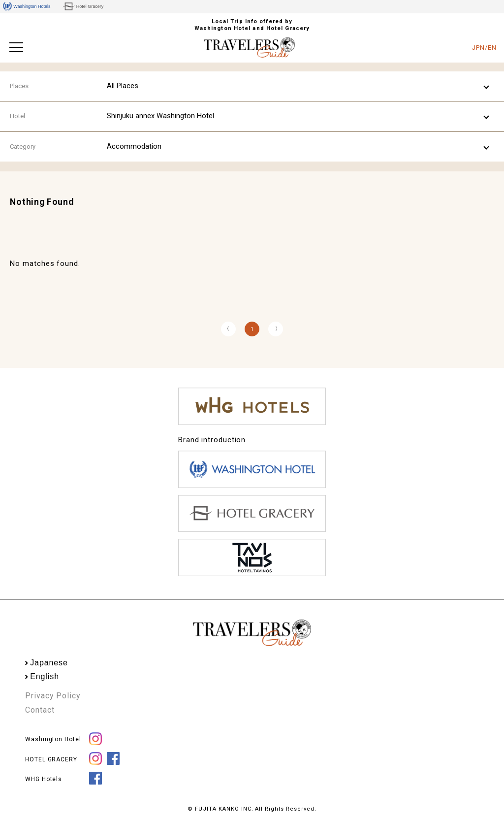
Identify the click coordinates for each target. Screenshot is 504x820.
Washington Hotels (27, 6)
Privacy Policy (53, 696)
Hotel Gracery (83, 6)
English (45, 676)
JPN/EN (484, 48)
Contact (40, 710)
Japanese (49, 663)
